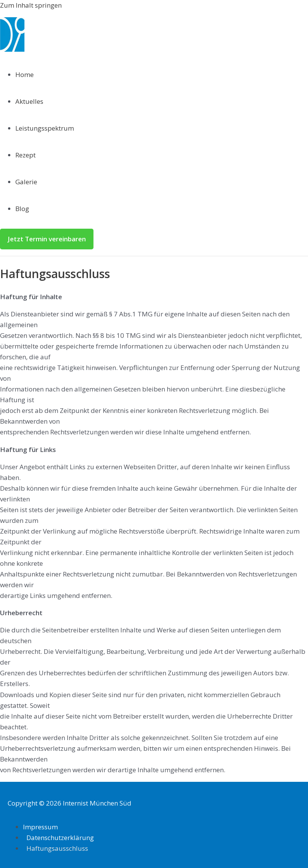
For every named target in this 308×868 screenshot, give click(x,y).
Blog (22, 209)
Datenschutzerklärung (60, 838)
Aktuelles (29, 101)
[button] (47, 239)
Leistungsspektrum (45, 128)
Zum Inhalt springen (31, 5)
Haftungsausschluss (57, 848)
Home (25, 75)
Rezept (25, 155)
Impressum (40, 827)
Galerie (26, 182)
